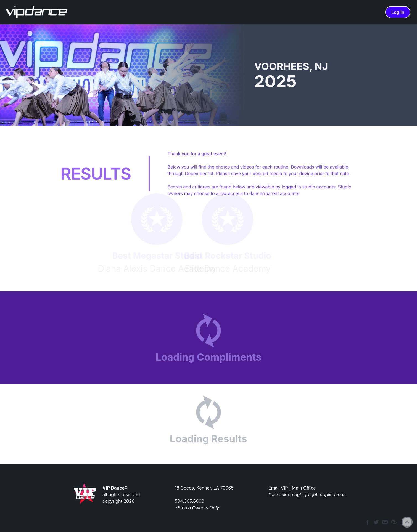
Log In (398, 12)
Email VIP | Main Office (292, 488)
